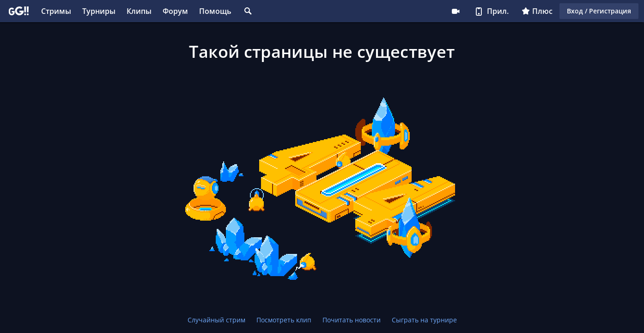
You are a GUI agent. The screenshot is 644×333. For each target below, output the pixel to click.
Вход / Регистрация (599, 11)
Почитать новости (352, 320)
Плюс (537, 11)
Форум (175, 11)
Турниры (99, 11)
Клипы (139, 11)
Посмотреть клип (284, 320)
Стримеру (456, 11)
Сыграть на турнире (424, 320)
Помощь (215, 11)
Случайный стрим (216, 320)
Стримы (56, 11)
